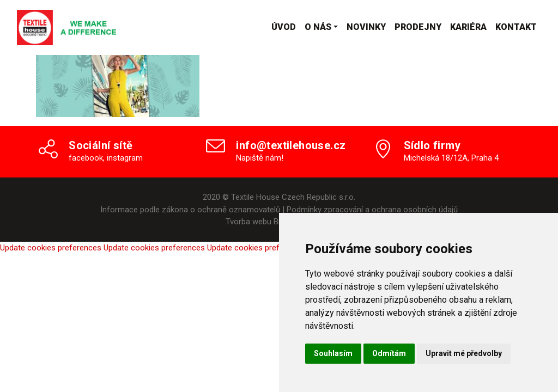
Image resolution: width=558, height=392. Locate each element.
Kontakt (516, 27)
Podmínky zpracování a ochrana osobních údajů (372, 210)
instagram (125, 158)
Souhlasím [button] (333, 353)
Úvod (284, 27)
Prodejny (418, 27)
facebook (86, 158)
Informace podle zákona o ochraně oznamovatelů (190, 210)
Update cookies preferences (51, 248)
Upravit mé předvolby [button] (464, 353)
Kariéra (468, 27)
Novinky (366, 27)
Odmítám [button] (389, 353)
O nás (318, 27)
